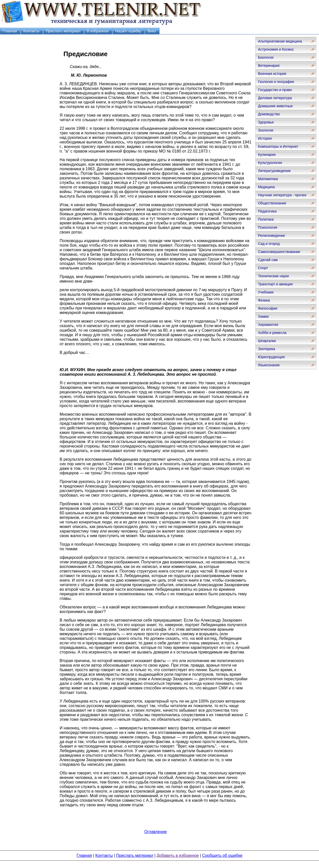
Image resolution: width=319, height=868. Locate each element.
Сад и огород (269, 244)
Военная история (272, 74)
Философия (268, 308)
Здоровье (266, 122)
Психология (268, 227)
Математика (268, 179)
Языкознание (269, 365)
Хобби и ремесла (272, 333)
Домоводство (269, 114)
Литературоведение (274, 171)
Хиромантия (268, 325)
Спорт (263, 268)
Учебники (266, 292)
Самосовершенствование (279, 252)
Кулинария (267, 155)
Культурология (270, 163)
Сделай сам (268, 260)
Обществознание (272, 203)
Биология (266, 57)
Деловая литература (275, 98)
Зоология (266, 130)
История (265, 138)
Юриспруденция (271, 357)
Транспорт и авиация (275, 284)
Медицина (266, 187)
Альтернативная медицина (280, 41)
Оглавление (156, 832)
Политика (266, 219)
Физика (264, 300)
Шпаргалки (267, 341)
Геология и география (276, 82)
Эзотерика (267, 349)
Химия (263, 316)
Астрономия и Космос (276, 49)
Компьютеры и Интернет (278, 146)
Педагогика (267, 211)
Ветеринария (269, 66)
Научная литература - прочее (282, 195)
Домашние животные (275, 106)
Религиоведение (272, 236)
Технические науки (273, 276)
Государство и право (275, 90)
